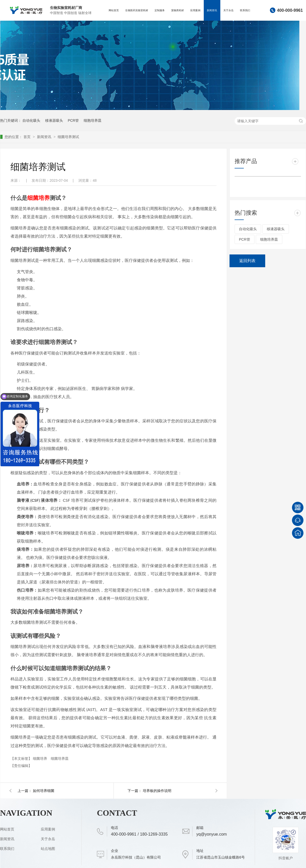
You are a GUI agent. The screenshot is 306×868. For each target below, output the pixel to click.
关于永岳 (228, 10)
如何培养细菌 (44, 791)
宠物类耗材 (177, 10)
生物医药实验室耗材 (137, 10)
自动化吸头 (31, 120)
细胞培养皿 (93, 120)
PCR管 (73, 120)
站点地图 (48, 849)
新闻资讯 (212, 10)
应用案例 (195, 10)
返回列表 (247, 261)
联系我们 (245, 10)
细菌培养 (41, 759)
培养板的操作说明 (157, 791)
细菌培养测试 (68, 137)
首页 (28, 137)
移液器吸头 (54, 120)
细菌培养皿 (60, 759)
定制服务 (160, 10)
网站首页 (114, 10)
